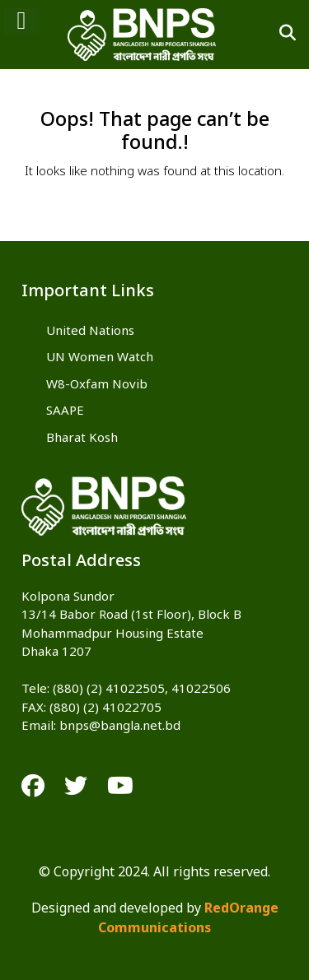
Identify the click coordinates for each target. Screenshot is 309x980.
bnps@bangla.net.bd (120, 727)
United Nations (90, 332)
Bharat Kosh (82, 439)
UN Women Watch (100, 358)
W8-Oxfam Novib (97, 385)
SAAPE (65, 411)
